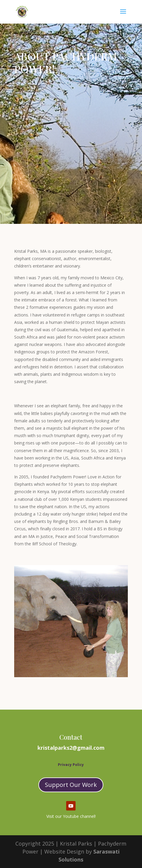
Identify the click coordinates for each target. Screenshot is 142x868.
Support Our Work (71, 785)
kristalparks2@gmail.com (71, 748)
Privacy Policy (71, 765)
